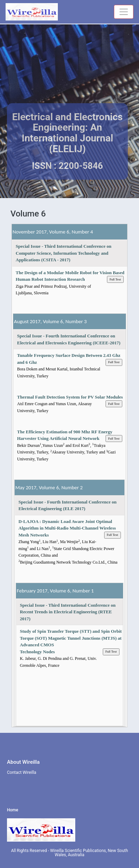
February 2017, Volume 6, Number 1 (55, 591)
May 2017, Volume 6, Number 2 (49, 488)
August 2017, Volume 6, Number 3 (50, 321)
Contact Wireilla (22, 772)
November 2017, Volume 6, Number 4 (53, 232)
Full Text (115, 279)
